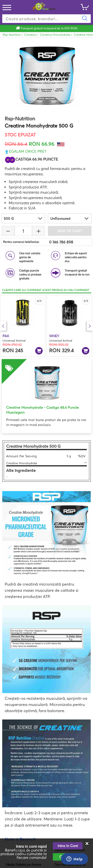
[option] (23, 326)
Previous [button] (3, 326)
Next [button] (90, 326)
